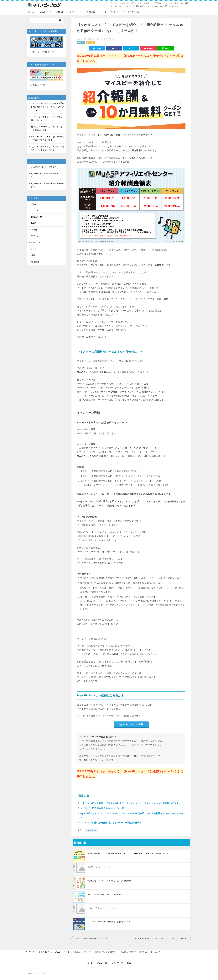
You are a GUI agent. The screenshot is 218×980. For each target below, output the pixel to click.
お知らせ (60, 12)
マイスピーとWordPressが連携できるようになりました (109, 922)
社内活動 (91, 12)
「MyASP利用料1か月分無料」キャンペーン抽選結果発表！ (111, 823)
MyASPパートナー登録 (131, 725)
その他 (34, 230)
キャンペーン (91, 830)
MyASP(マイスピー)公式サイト (44, 167)
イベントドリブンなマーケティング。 (102, 908)
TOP (39, 952)
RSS (129, 963)
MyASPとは (102, 963)
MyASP (43, 12)
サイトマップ (117, 963)
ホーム (31, 12)
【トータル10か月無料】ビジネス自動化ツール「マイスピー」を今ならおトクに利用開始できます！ (132, 803)
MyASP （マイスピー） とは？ (99, 867)
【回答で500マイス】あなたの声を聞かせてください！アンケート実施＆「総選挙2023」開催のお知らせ (128, 854)
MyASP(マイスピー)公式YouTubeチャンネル (47, 185)
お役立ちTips (133, 12)
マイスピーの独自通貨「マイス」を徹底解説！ (106, 895)
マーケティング (111, 12)
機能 (33, 255)
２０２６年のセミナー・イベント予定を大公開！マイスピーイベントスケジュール (47, 107)
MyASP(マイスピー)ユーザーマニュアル (47, 175)
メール (34, 249)
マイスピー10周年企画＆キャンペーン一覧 (102, 809)
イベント (73, 12)
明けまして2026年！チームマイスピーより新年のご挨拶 (109, 881)
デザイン (35, 236)
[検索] (46, 20)
